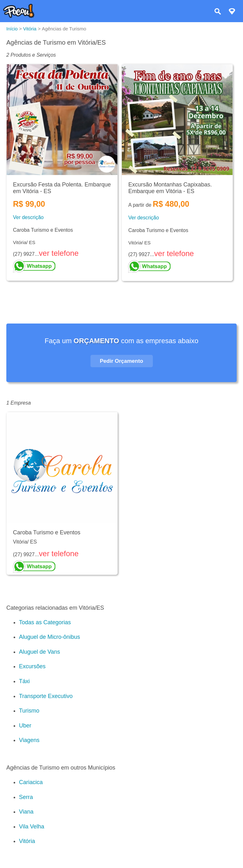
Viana (26, 812)
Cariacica (31, 782)
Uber (25, 726)
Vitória (27, 841)
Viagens (29, 740)
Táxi (24, 681)
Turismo (29, 711)
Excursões (32, 666)
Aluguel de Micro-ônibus (50, 637)
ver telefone (59, 253)
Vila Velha (32, 827)
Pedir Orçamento (122, 361)
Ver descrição (28, 217)
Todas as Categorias (45, 622)
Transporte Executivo (46, 696)
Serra (26, 797)
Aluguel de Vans (40, 652)
